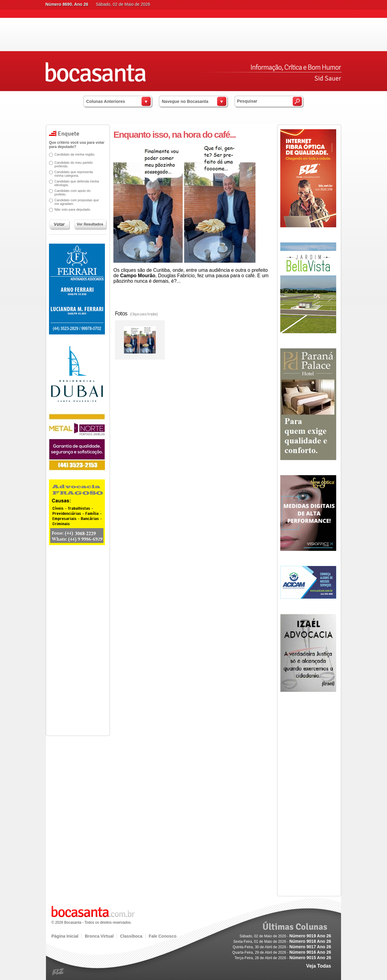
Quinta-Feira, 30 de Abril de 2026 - (282, 947)
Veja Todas (319, 966)
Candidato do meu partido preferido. (74, 164)
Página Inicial (65, 936)
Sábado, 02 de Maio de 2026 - (285, 936)
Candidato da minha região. (75, 154)
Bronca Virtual (99, 936)
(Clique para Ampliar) (144, 314)
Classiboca (131, 936)
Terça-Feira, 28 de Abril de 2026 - (283, 958)
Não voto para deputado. (73, 209)
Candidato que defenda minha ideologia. (77, 183)
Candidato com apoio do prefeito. (72, 192)
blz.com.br (58, 972)
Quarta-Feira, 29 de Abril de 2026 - (282, 952)
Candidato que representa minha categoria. (74, 174)
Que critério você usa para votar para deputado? (77, 145)
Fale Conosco (163, 936)
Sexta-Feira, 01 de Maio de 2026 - (282, 942)
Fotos (136, 313)
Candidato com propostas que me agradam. (77, 202)
